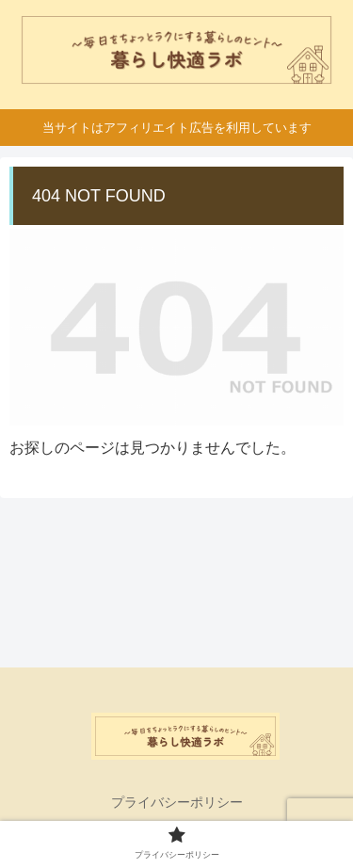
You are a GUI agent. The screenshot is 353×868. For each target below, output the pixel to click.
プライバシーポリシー (177, 802)
